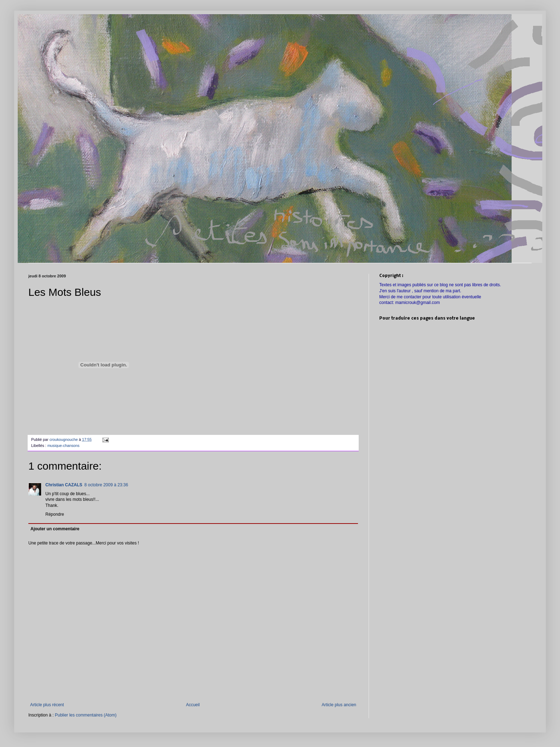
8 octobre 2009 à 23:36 (106, 485)
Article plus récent (47, 705)
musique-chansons (64, 446)
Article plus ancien (339, 705)
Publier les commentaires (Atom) (86, 715)
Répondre (55, 514)
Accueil (193, 705)
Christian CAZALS (64, 485)
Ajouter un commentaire (55, 529)
